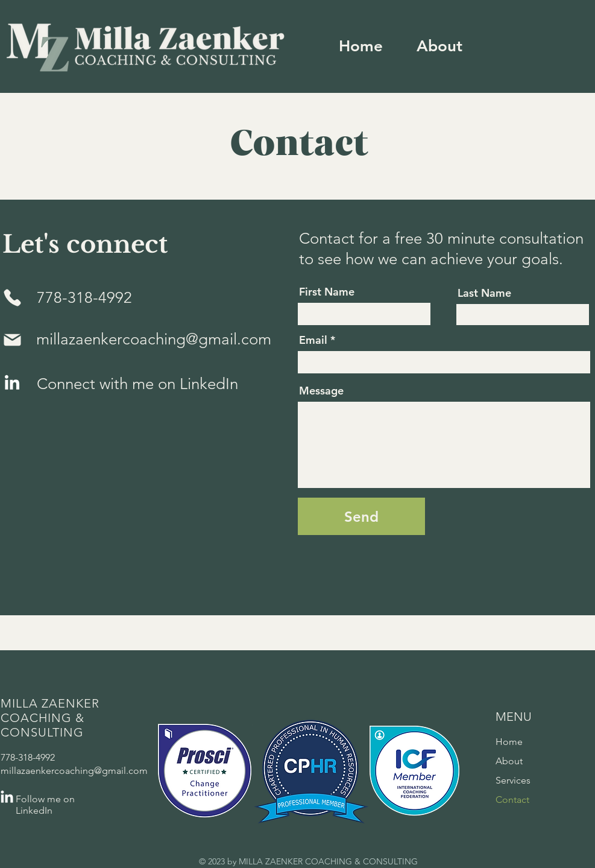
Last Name (484, 293)
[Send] (361, 516)
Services (513, 780)
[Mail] (13, 340)
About (509, 761)
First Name (327, 292)
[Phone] (13, 297)
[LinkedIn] (12, 384)
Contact (512, 800)
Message (321, 391)
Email (313, 340)
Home (509, 742)
